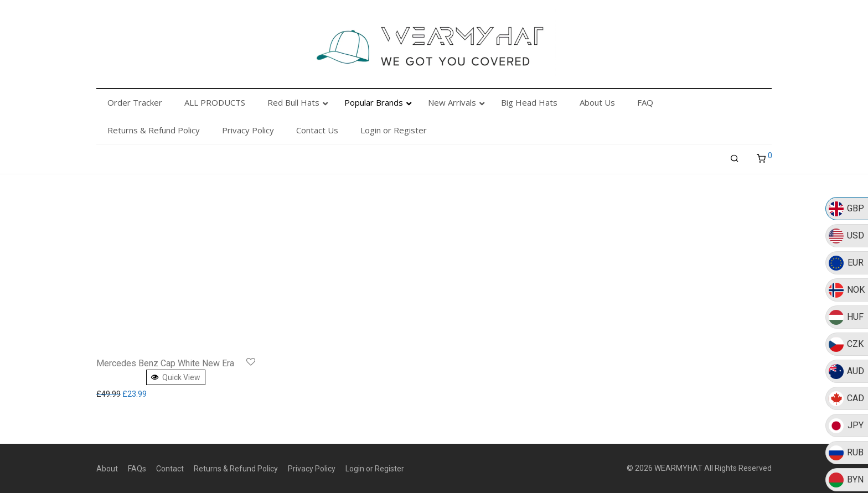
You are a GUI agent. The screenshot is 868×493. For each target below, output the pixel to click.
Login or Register (375, 469)
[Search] (735, 159)
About (107, 469)
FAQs (137, 469)
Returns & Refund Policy (236, 469)
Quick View (176, 377)
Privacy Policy (312, 469)
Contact (170, 469)
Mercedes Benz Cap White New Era (165, 363)
